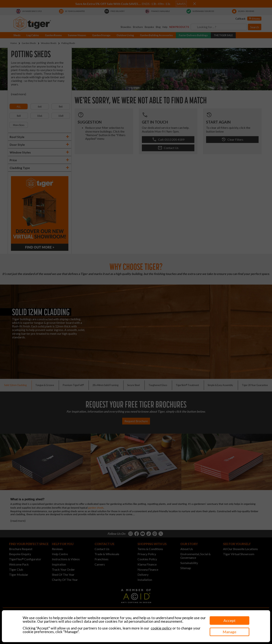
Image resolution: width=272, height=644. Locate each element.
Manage (229, 632)
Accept (229, 620)
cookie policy (161, 628)
